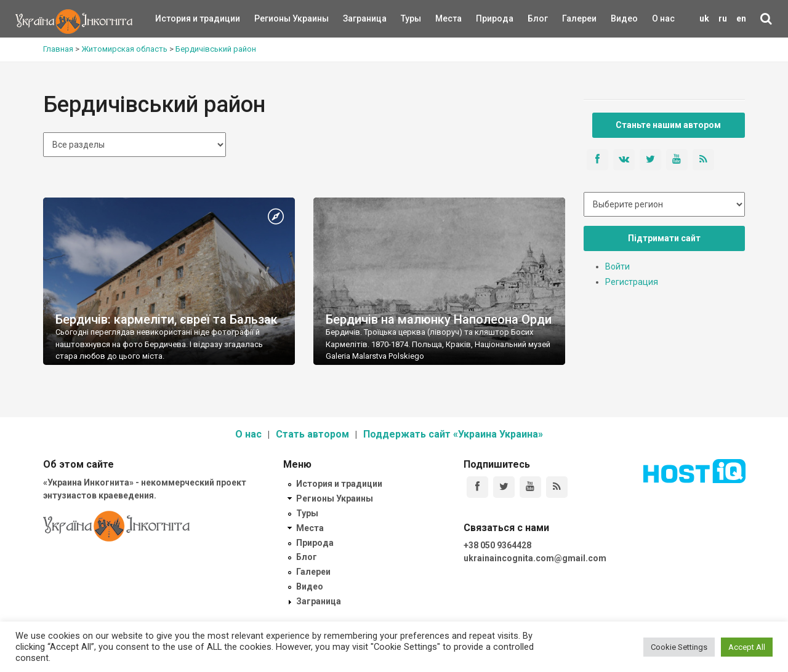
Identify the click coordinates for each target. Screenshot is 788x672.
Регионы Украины (273, 18)
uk (704, 18)
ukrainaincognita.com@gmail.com (535, 558)
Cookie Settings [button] (679, 647)
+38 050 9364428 (497, 545)
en (741, 18)
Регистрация (632, 282)
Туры (411, 18)
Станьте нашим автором (668, 125)
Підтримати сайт (664, 238)
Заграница (354, 18)
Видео (624, 18)
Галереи (579, 18)
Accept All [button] (747, 647)
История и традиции (176, 18)
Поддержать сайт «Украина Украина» (453, 434)
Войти (617, 266)
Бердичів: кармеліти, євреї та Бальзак (167, 319)
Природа (485, 18)
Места (442, 18)
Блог (538, 18)
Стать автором (312, 434)
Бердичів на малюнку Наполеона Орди (439, 319)
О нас (663, 18)
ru (723, 18)
